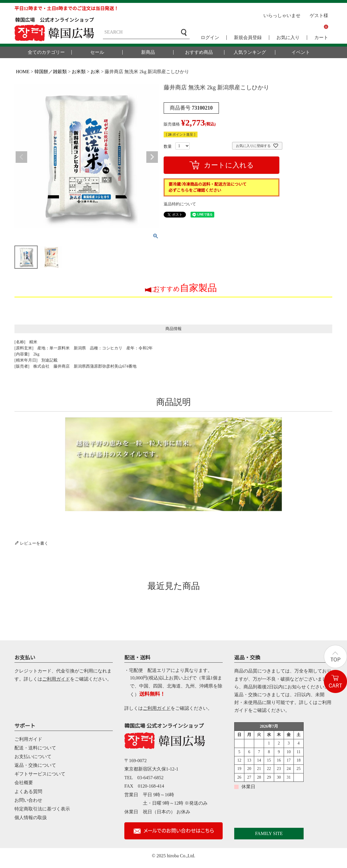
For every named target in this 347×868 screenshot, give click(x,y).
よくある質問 (28, 791)
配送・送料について (35, 748)
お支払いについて (33, 756)
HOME (23, 72)
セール (97, 52)
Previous (21, 157)
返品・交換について (35, 765)
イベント (301, 52)
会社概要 (24, 783)
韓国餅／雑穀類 (51, 72)
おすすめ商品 (199, 52)
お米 (95, 72)
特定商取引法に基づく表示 (42, 809)
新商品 (148, 52)
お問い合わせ (28, 800)
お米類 (79, 72)
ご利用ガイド (56, 679)
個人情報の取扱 (31, 818)
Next (152, 157)
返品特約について (180, 204)
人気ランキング (250, 52)
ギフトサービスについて (40, 774)
